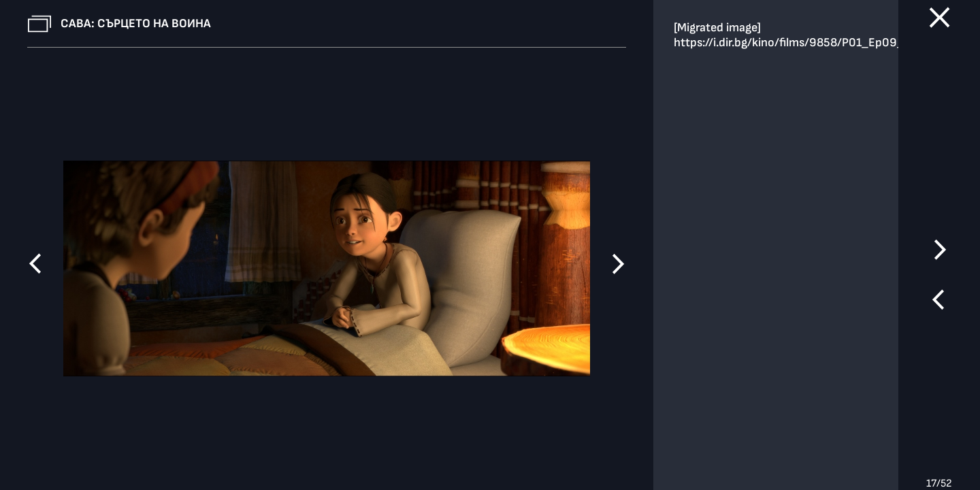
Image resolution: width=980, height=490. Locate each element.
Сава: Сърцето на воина (136, 23)
